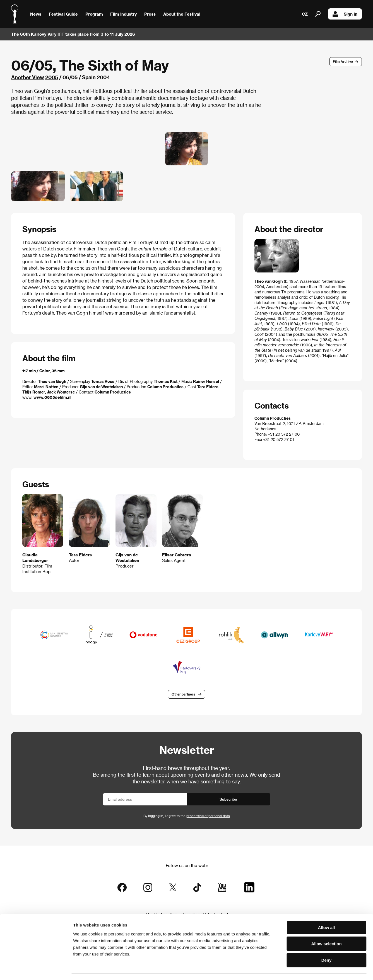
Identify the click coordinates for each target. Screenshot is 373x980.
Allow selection (326, 928)
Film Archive (343, 61)
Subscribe (228, 800)
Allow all (327, 912)
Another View (28, 77)
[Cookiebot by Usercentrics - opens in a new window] (36, 969)
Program (94, 14)
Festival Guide (63, 14)
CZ (305, 14)
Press (150, 14)
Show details (292, 969)
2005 (52, 77)
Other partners (183, 694)
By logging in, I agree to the (187, 816)
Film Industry (123, 14)
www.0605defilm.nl (52, 397)
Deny (327, 944)
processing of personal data (208, 816)
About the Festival (182, 14)
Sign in (345, 14)
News (36, 14)
